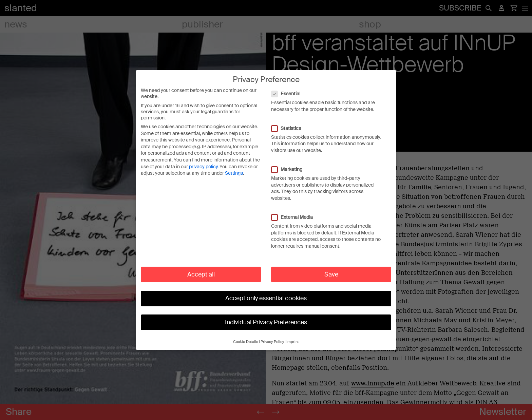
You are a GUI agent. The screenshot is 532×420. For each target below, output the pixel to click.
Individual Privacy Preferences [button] (266, 317)
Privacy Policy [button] (272, 336)
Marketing (290, 164)
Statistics (290, 122)
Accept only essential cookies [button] (266, 292)
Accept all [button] (201, 269)
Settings (234, 168)
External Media (296, 211)
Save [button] (331, 269)
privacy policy (203, 161)
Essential (289, 88)
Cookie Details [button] (246, 336)
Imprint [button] (293, 336)
